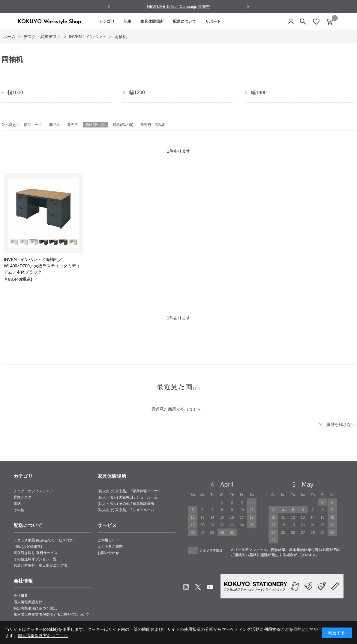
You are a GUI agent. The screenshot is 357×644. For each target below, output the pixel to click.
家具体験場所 (152, 21)
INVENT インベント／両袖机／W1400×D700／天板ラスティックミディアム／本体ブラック (42, 266)
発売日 (73, 125)
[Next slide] (248, 6)
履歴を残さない (341, 424)
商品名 (55, 125)
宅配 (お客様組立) (28, 547)
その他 (19, 510)
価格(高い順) (123, 125)
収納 (17, 504)
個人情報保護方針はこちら (43, 636)
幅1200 (137, 93)
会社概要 (21, 596)
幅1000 (15, 93)
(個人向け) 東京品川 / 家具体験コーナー (129, 491)
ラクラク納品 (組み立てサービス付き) (44, 540)
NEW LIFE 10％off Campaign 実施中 (178, 6)
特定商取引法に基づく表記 (35, 608)
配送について (184, 21)
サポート (213, 21)
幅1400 (259, 93)
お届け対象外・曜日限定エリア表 (40, 565)
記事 (127, 21)
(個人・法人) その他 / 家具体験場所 (126, 504)
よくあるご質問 (110, 547)
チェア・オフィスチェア (33, 491)
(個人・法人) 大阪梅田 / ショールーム (128, 497)
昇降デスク (22, 497)
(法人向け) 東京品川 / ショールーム (126, 510)
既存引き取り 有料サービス (36, 553)
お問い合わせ (108, 553)
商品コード (33, 125)
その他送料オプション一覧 (35, 559)
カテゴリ (107, 21)
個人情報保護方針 (28, 602)
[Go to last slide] (109, 7)
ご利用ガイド (108, 540)
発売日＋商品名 (153, 125)
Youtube (210, 587)
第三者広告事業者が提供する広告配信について (51, 615)
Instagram (186, 587)
